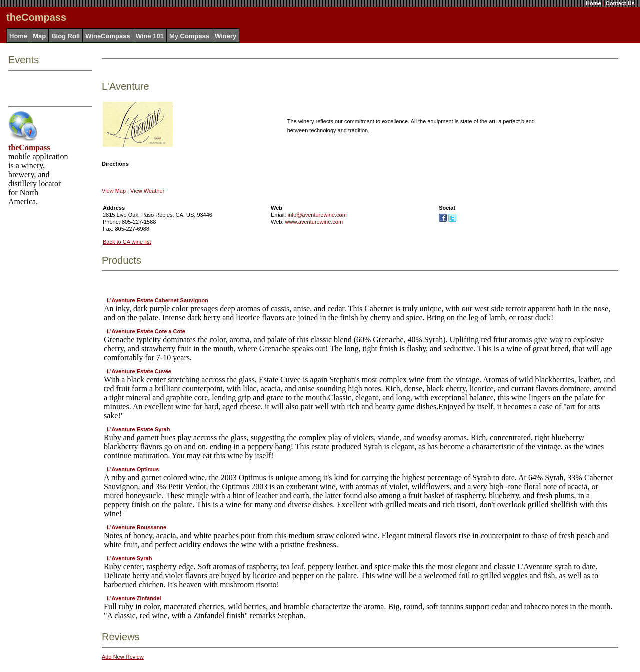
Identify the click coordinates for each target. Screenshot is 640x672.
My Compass (189, 36)
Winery (226, 36)
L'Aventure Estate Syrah (138, 429)
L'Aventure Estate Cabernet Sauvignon (158, 300)
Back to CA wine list (127, 242)
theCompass (29, 148)
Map (39, 36)
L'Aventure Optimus (133, 469)
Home (594, 3)
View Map (114, 191)
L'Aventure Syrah (129, 558)
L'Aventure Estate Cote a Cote (146, 331)
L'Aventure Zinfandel (134, 598)
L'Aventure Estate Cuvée (139, 371)
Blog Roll (66, 36)
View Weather (147, 191)
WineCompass (108, 36)
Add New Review (123, 657)
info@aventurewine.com (317, 215)
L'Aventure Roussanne (137, 527)
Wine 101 (150, 36)
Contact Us (620, 3)
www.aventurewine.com (314, 222)
